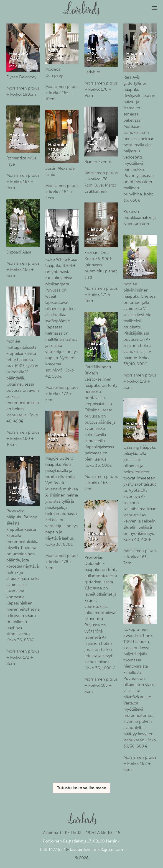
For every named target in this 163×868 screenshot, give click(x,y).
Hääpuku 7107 (19, 320)
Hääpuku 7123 (58, 147)
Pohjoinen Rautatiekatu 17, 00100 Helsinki (82, 841)
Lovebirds (81, 6)
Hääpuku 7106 (97, 346)
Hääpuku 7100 (97, 536)
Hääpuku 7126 (136, 56)
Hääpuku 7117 (136, 608)
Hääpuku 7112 (58, 238)
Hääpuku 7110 (136, 426)
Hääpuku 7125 (19, 137)
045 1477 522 (52, 850)
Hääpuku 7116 (19, 56)
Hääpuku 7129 (58, 48)
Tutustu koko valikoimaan (82, 788)
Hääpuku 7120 (58, 437)
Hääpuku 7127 (97, 51)
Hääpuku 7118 (19, 490)
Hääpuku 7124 (97, 141)
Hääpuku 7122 (19, 231)
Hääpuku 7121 (97, 232)
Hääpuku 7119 (136, 263)
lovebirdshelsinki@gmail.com (96, 850)
